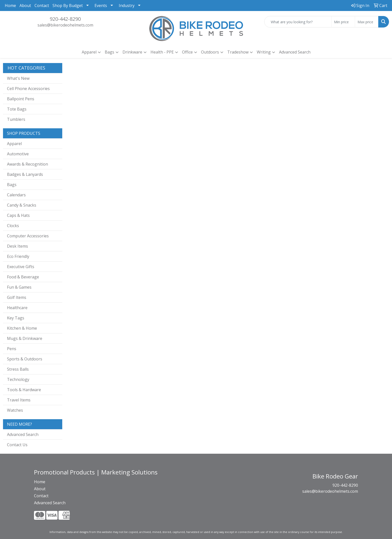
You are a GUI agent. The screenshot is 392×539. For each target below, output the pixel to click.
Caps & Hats (18, 215)
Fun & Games (19, 287)
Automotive (18, 154)
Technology (18, 379)
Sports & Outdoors (25, 359)
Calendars (16, 195)
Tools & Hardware (24, 390)
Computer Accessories (28, 236)
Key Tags (16, 318)
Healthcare (17, 308)
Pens (12, 349)
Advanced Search (295, 52)
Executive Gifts (21, 267)
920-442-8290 (65, 19)
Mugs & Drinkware (25, 338)
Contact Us (17, 445)
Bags (109, 52)
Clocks (13, 226)
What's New (18, 78)
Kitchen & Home (22, 328)
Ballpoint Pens (21, 99)
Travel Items (19, 400)
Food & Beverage (23, 277)
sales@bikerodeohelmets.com (65, 25)
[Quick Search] (298, 22)
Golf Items (17, 297)
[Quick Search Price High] (367, 22)
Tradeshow (238, 52)
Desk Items (17, 246)
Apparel (89, 52)
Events (101, 6)
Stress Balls (18, 369)
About (25, 6)
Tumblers (16, 119)
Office (187, 52)
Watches (15, 410)
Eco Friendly (18, 256)
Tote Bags (17, 109)
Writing (264, 52)
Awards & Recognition (27, 164)
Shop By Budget (68, 6)
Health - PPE (162, 52)
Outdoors (210, 52)
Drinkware (132, 52)
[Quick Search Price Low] (343, 22)
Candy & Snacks (22, 205)
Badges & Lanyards (25, 174)
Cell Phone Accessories (28, 89)
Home (10, 6)
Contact (42, 6)
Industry (127, 6)
